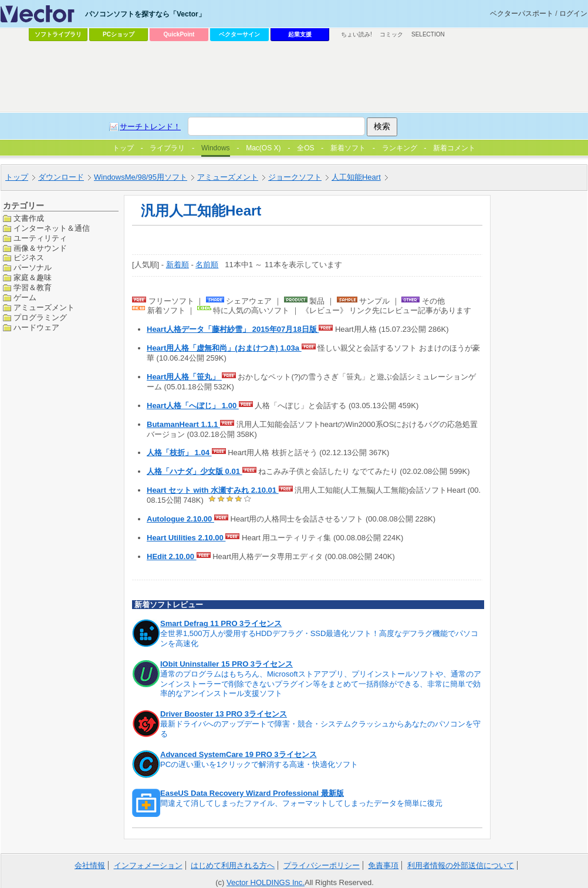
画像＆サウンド (40, 248)
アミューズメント (228, 177)
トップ (17, 177)
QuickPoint (179, 34)
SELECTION (428, 34)
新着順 (178, 265)
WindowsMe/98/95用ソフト (141, 177)
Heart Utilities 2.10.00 (186, 538)
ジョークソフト (295, 177)
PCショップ (119, 34)
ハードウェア (36, 327)
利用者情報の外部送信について (461, 865)
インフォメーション (148, 865)
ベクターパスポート (522, 14)
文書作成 (29, 218)
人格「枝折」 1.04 (179, 453)
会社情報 (90, 865)
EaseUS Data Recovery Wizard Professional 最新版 (252, 793)
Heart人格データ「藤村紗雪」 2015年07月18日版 (233, 329)
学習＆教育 (33, 287)
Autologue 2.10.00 (180, 519)
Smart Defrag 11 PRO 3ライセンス (221, 623)
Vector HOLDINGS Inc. (266, 882)
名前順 (207, 265)
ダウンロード (61, 177)
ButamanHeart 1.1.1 (183, 424)
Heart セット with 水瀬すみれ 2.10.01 (213, 490)
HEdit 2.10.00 (172, 556)
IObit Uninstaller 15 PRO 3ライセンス (227, 664)
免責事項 (383, 865)
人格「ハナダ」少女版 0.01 (195, 471)
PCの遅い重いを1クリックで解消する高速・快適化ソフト (259, 764)
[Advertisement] (160, 68)
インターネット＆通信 (52, 228)
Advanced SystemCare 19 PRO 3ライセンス (239, 754)
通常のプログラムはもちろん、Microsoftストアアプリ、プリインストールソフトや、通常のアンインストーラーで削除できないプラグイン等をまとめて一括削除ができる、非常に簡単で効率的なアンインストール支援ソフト (321, 684)
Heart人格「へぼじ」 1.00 (193, 406)
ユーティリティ (40, 238)
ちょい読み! (356, 34)
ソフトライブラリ (58, 34)
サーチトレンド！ (150, 127)
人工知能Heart (356, 177)
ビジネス (29, 258)
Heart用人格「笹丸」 (184, 377)
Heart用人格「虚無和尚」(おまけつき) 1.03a (224, 348)
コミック (391, 34)
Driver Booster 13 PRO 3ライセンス (224, 714)
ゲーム (25, 297)
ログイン (573, 14)
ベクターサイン (239, 34)
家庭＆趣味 (33, 277)
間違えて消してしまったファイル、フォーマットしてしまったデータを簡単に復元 (301, 803)
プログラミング (40, 317)
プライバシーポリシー (322, 865)
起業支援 (300, 34)
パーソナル (33, 268)
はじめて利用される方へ (233, 865)
